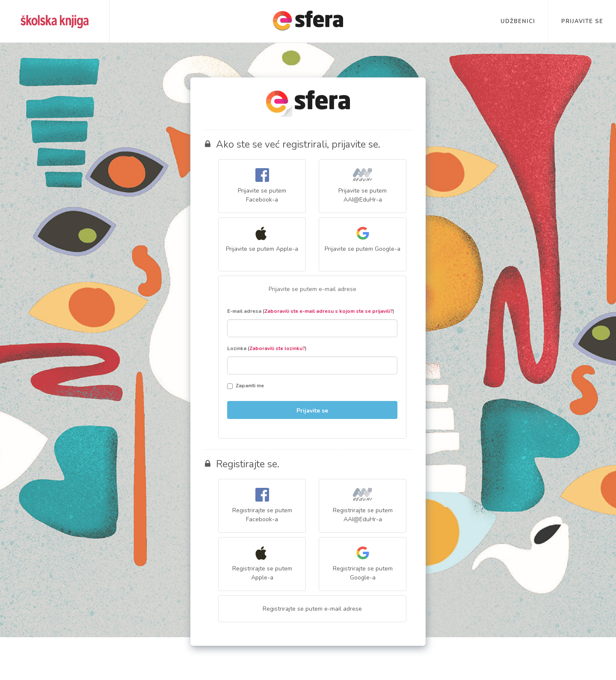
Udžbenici (518, 21)
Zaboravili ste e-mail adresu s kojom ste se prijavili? (329, 311)
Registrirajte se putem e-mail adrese (312, 609)
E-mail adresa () (311, 311)
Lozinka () (267, 348)
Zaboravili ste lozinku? (277, 348)
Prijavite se (582, 21)
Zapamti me (246, 386)
